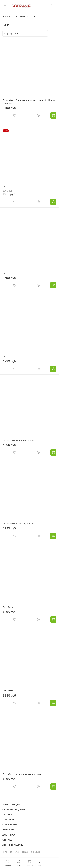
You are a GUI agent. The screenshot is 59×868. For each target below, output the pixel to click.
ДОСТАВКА (9, 835)
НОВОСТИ (8, 830)
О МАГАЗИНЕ (10, 824)
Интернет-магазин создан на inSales (21, 852)
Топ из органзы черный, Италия (19, 440)
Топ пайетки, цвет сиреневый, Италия (22, 774)
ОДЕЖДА (20, 17)
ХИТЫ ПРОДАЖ (11, 804)
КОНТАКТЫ (9, 819)
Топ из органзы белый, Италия (18, 524)
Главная (7, 17)
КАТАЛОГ (8, 814)
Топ (4, 187)
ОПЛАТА (7, 840)
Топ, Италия (9, 607)
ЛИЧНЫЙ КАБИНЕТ (13, 845)
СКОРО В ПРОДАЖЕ (14, 809)
